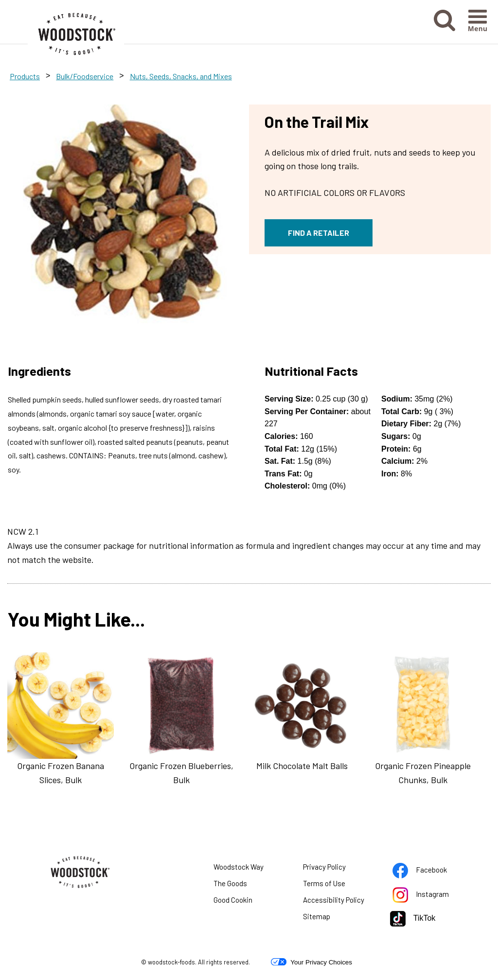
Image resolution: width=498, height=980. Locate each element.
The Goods (230, 883)
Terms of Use (336, 885)
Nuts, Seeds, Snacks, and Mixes (181, 76)
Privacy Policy (337, 869)
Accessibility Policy (339, 902)
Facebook (429, 872)
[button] (445, 28)
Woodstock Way (239, 867)
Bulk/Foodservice (85, 76)
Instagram (429, 896)
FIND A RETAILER (319, 233)
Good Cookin (233, 900)
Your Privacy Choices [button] (311, 962)
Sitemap (317, 916)
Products (25, 76)
